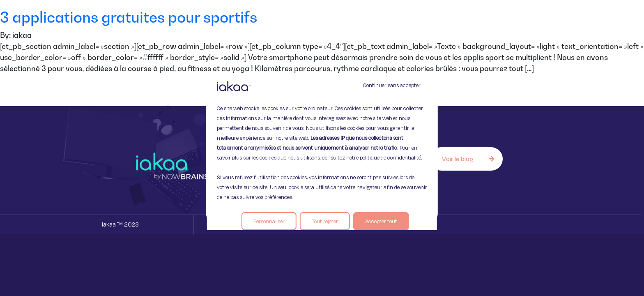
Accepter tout (381, 221)
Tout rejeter (325, 221)
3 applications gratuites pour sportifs (129, 17)
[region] (322, 148)
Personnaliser (269, 221)
